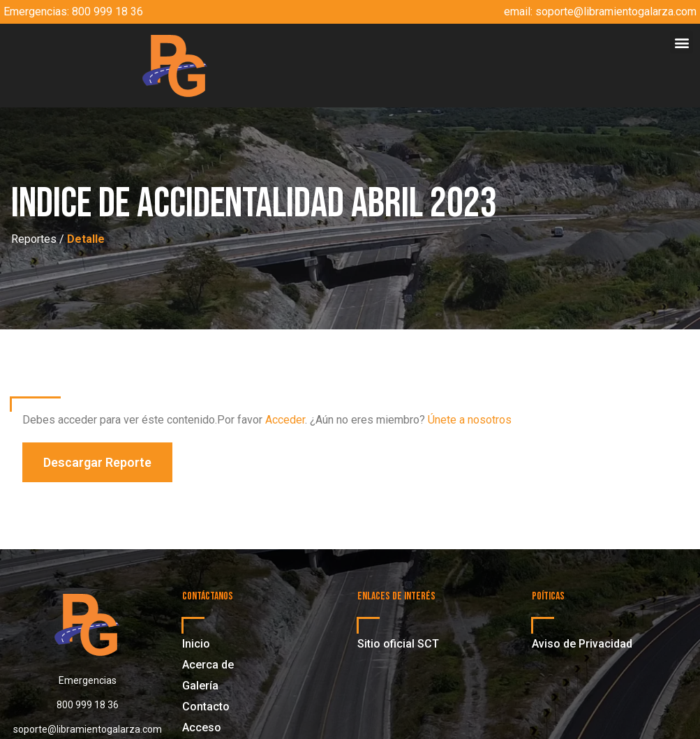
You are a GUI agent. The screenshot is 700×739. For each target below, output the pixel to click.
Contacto (206, 707)
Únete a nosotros (470, 420)
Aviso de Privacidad (582, 644)
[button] (682, 42)
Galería (200, 686)
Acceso (202, 727)
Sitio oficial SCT (398, 644)
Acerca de (208, 665)
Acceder (285, 420)
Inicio (196, 644)
